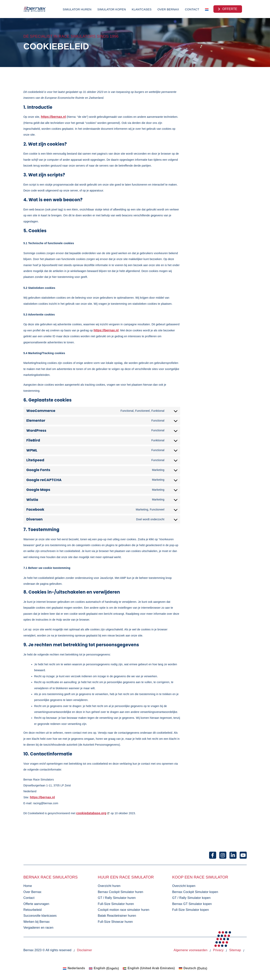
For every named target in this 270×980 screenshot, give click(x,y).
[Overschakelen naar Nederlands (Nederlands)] (74, 968)
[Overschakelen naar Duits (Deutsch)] (193, 968)
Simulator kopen (112, 9)
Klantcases (142, 9)
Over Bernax (168, 9)
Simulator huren (77, 9)
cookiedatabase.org (91, 813)
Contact (192, 9)
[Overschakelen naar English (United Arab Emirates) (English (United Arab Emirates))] (149, 968)
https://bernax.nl (53, 117)
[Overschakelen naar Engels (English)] (104, 968)
